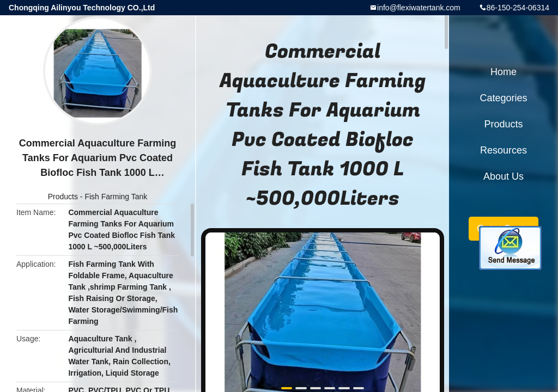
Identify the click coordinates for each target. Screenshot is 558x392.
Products (63, 197)
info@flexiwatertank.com (419, 8)
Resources (504, 150)
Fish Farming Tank (116, 197)
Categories (503, 98)
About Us (504, 176)
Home (504, 72)
